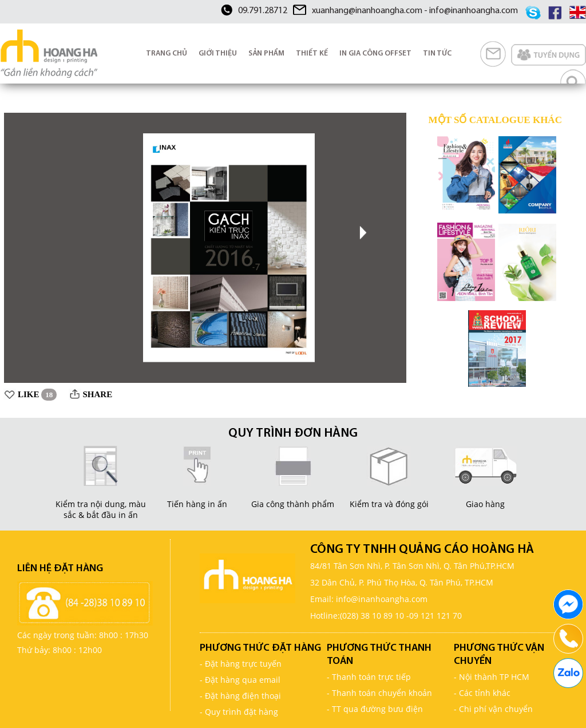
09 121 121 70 (435, 616)
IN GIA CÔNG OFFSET (375, 54)
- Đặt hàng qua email (240, 680)
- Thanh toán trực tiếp (369, 677)
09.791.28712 (263, 11)
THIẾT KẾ (312, 54)
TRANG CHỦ (167, 54)
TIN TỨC (437, 54)
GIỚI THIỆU (218, 54)
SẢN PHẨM (266, 54)
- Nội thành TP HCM (492, 677)
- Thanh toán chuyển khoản (379, 693)
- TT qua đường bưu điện (375, 709)
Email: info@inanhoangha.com (369, 599)
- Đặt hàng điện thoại (240, 696)
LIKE (37, 394)
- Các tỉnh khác (482, 693)
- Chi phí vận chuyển (493, 709)
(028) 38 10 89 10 (372, 616)
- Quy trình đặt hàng (239, 712)
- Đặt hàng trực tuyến (241, 664)
